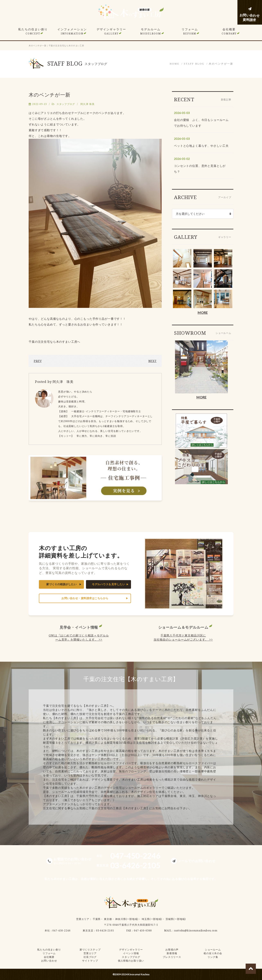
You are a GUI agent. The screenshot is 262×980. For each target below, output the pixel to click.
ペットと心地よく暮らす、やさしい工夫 (201, 146)
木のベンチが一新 (221, 64)
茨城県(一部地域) (176, 919)
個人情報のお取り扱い (131, 961)
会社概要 (229, 31)
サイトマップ (90, 961)
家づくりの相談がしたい (62, 584)
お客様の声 (172, 950)
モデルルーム (151, 31)
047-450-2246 (61, 930)
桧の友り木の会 (213, 953)
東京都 (108, 919)
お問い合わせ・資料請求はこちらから (85, 598)
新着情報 (172, 953)
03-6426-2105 (105, 930)
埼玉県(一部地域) (152, 919)
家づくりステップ (90, 950)
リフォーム (190, 31)
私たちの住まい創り (33, 31)
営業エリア (83, 919)
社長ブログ (90, 957)
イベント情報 (131, 953)
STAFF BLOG (194, 64)
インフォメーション (72, 31)
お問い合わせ (49, 961)
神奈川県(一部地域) (127, 919)
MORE (203, 312)
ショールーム (213, 950)
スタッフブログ (66, 104)
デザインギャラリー (111, 31)
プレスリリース (172, 957)
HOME (174, 64)
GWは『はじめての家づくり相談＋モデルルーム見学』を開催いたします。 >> (79, 637)
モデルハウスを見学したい (108, 584)
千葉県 (97, 919)
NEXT (152, 361)
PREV (38, 361)
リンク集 (213, 957)
